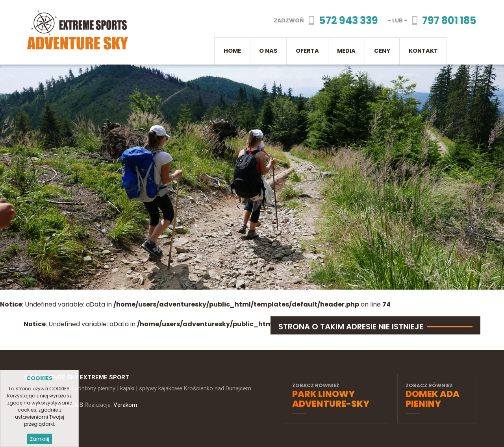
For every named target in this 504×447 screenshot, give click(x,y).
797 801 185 (449, 20)
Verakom (125, 405)
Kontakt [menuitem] (423, 51)
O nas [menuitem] (268, 51)
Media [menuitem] (346, 51)
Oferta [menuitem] (307, 51)
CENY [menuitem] (382, 51)
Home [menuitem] (232, 51)
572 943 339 (348, 20)
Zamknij (40, 439)
